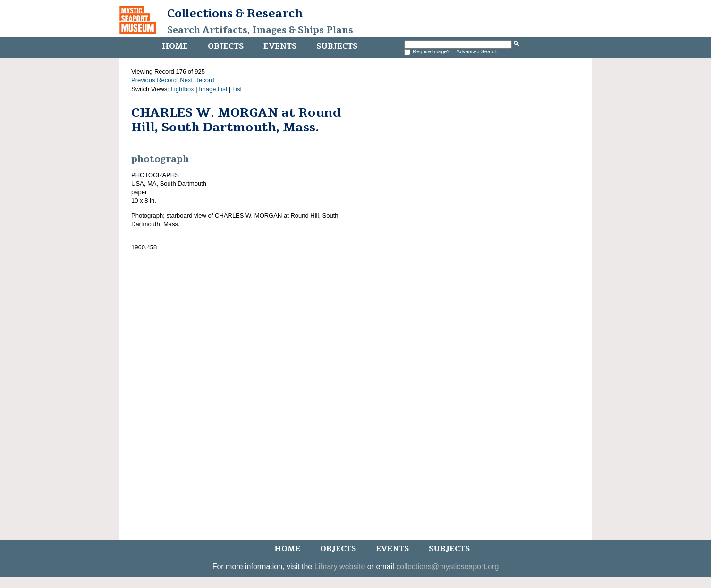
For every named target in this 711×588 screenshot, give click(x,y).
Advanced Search (477, 51)
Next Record (197, 80)
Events (280, 46)
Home (175, 46)
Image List (213, 89)
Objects (226, 46)
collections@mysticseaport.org (447, 567)
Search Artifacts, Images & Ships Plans (260, 30)
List (237, 89)
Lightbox (182, 89)
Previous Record (154, 80)
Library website (340, 567)
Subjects (337, 46)
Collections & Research (235, 13)
